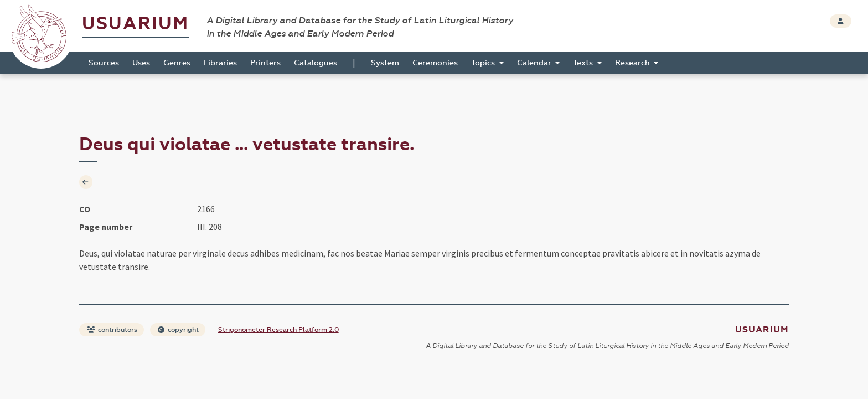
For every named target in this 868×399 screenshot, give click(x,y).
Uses (141, 63)
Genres (177, 63)
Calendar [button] (535, 63)
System (385, 63)
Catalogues (316, 63)
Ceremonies (435, 63)
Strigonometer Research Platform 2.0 (278, 330)
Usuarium (135, 24)
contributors (112, 330)
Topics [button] (484, 63)
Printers (265, 63)
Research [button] (634, 63)
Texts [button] (584, 63)
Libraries (220, 63)
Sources (104, 63)
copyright (178, 330)
